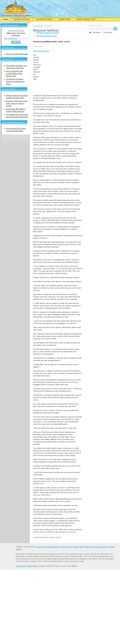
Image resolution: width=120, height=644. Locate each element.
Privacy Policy (32, 566)
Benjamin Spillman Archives (47, 36)
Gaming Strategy (22, 19)
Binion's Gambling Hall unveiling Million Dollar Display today (14, 74)
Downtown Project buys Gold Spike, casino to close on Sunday (17, 103)
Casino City (40, 547)
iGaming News (79, 547)
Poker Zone (89, 547)
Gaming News (65, 19)
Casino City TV (66, 547)
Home (5, 19)
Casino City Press (102, 547)
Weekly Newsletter (86, 19)
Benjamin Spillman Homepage (48, 33)
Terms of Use (21, 566)
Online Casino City (53, 547)
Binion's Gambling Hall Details (17, 54)
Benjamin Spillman (42, 51)
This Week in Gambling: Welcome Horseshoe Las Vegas (15, 81)
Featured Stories (44, 19)
